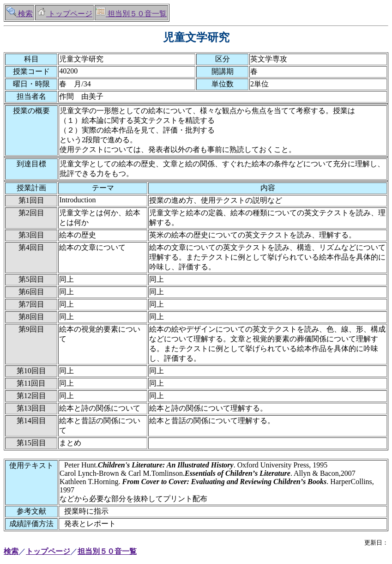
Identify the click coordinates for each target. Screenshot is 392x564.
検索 (20, 14)
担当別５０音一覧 (131, 14)
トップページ (64, 14)
